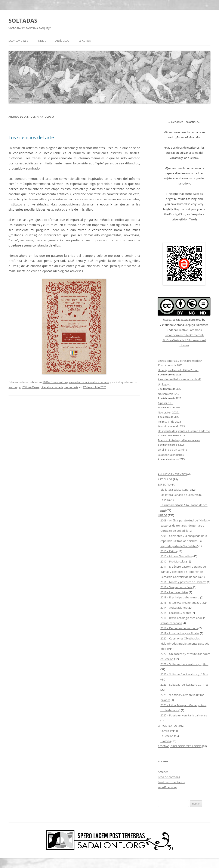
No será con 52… (168, 394)
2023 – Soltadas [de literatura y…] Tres (184, 685)
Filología (166, 741)
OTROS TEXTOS (168, 726)
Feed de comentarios (171, 782)
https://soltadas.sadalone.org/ (182, 320)
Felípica (165, 500)
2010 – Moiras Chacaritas (176, 556)
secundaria (71, 387)
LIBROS (163, 515)
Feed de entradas (169, 777)
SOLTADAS (23, 21)
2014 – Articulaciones (174, 608)
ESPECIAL (164, 484)
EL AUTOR (84, 41)
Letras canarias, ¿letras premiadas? (180, 361)
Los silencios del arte (31, 137)
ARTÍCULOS (62, 41)
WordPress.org (167, 787)
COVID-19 (166, 731)
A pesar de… (166, 403)
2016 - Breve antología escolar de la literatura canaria (76, 382)
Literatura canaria (52, 387)
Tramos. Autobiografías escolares (179, 440)
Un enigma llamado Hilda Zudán (178, 370)
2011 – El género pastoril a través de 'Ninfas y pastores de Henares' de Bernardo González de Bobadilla (183, 572)
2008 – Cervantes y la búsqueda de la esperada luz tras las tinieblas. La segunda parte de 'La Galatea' (184, 541)
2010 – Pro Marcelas (173, 561)
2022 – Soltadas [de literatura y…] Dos (184, 674)
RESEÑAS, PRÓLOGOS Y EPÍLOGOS (180, 746)
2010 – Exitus (169, 551)
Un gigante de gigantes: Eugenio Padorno (184, 431)
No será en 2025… (169, 412)
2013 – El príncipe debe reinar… (180, 597)
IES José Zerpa (31, 387)
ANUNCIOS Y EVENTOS (172, 474)
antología (15, 387)
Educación (167, 736)
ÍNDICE (42, 41)
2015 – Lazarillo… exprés (176, 613)
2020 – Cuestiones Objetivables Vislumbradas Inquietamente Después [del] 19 (185, 644)
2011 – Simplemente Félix (176, 587)
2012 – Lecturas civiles (174, 592)
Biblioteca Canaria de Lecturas (179, 495)
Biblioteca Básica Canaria (176, 490)
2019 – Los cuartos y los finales (180, 633)
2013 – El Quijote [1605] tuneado (181, 602)
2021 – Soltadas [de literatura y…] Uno (184, 664)
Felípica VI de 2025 (169, 422)
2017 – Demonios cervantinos (179, 628)
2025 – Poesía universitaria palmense (184, 715)
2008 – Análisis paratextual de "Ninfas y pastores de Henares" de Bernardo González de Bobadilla (185, 526)
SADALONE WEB (18, 41)
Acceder (163, 772)
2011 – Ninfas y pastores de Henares (183, 582)
